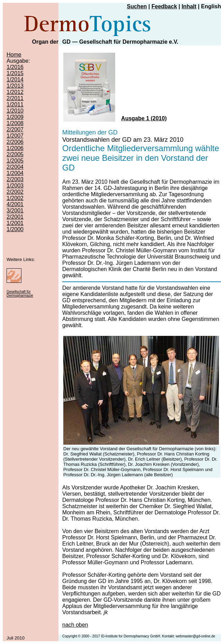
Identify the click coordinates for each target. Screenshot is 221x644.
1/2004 (15, 173)
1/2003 (15, 186)
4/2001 (15, 204)
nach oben (75, 625)
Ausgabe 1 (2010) (144, 118)
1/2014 (15, 80)
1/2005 (15, 161)
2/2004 (15, 167)
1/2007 (15, 136)
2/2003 (15, 179)
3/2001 (15, 211)
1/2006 (15, 148)
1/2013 (15, 86)
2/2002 (15, 192)
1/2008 (15, 123)
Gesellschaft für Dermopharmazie (20, 294)
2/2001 (15, 217)
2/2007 (15, 129)
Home (14, 55)
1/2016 (15, 67)
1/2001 (15, 223)
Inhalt (189, 6)
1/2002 (15, 198)
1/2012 (15, 92)
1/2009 (15, 117)
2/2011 (15, 98)
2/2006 (15, 142)
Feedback (164, 6)
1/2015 (15, 73)
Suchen (137, 6)
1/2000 (15, 229)
